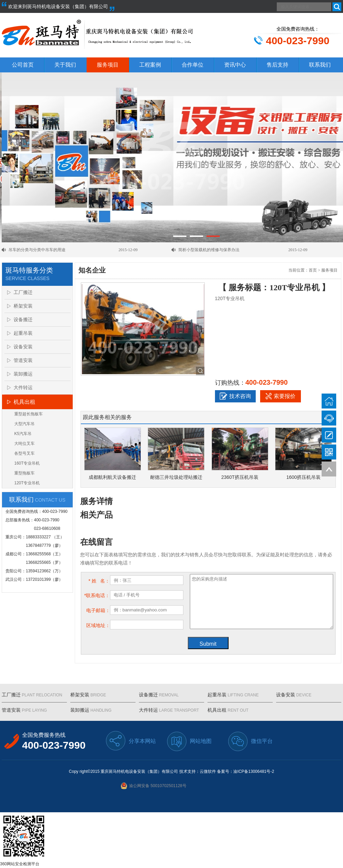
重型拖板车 (24, 473)
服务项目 (108, 65)
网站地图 (189, 741)
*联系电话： (97, 595)
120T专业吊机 (27, 483)
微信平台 (250, 741)
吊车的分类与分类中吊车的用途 (37, 250)
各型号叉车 (24, 453)
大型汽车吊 (24, 424)
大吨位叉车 (24, 444)
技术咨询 (235, 396)
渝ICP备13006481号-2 (254, 771)
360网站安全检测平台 (20, 864)
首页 (313, 270)
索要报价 (281, 396)
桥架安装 (23, 306)
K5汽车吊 (23, 434)
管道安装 (23, 360)
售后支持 (277, 65)
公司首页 (23, 65)
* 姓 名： (99, 581)
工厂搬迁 (23, 292)
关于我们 (65, 65)
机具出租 (24, 402)
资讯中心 (235, 65)
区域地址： (98, 625)
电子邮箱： (98, 610)
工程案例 (150, 65)
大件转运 (23, 387)
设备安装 (23, 347)
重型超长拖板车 (29, 414)
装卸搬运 (23, 374)
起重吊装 (23, 333)
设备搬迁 (23, 319)
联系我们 (320, 65)
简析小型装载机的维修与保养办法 (209, 250)
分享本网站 (131, 741)
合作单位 (193, 65)
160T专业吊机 (27, 463)
